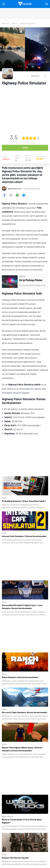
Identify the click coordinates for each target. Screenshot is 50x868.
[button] (45, 49)
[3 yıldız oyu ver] (31, 138)
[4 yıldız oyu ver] (35, 138)
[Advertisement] (25, 108)
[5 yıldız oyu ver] (38, 138)
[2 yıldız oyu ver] (27, 138)
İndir (25, 147)
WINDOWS (35, 76)
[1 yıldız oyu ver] (24, 138)
